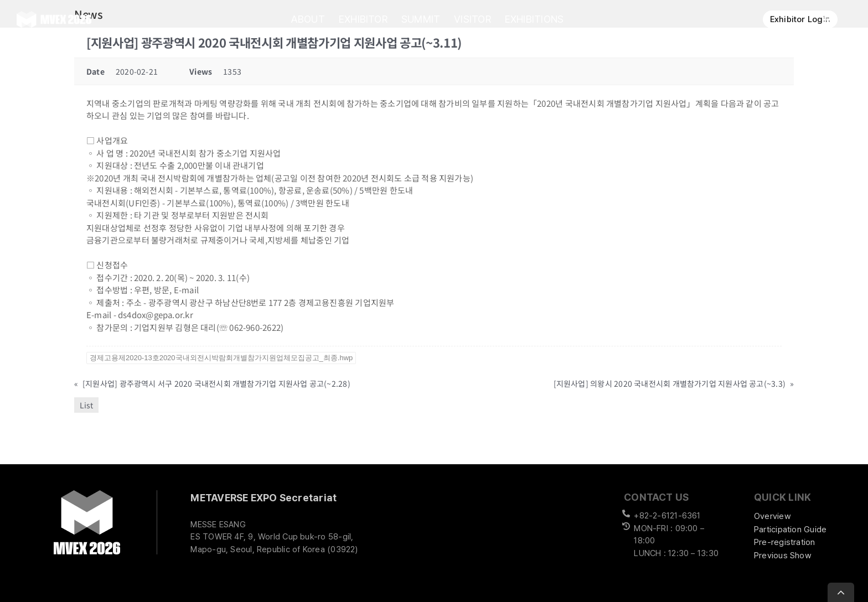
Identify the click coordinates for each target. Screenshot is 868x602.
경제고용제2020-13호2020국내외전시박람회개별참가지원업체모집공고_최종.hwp (221, 358)
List (86, 405)
